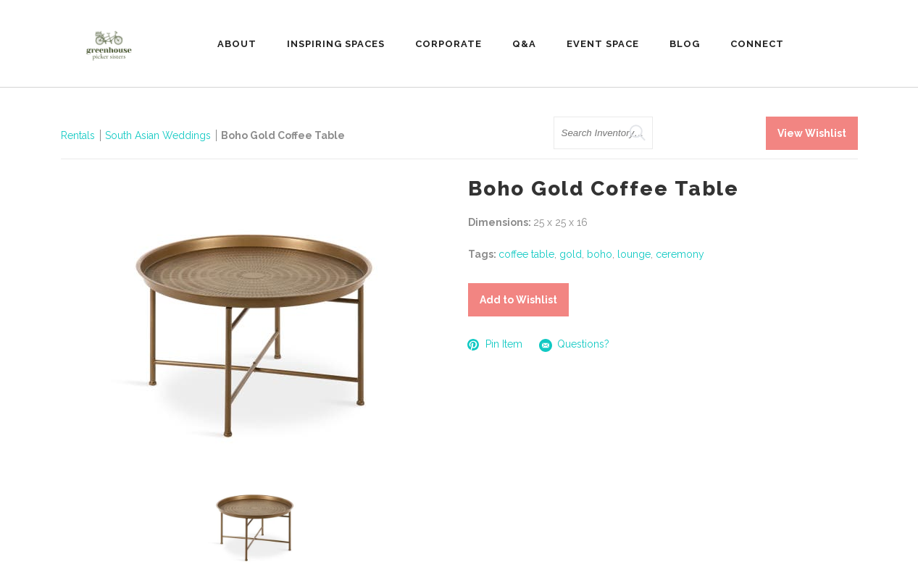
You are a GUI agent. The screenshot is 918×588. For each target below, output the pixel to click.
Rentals (78, 135)
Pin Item (495, 344)
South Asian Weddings (158, 135)
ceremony (680, 254)
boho (600, 254)
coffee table (526, 254)
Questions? (575, 345)
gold (571, 254)
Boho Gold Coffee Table (283, 135)
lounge (634, 254)
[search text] (604, 133)
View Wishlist (812, 133)
